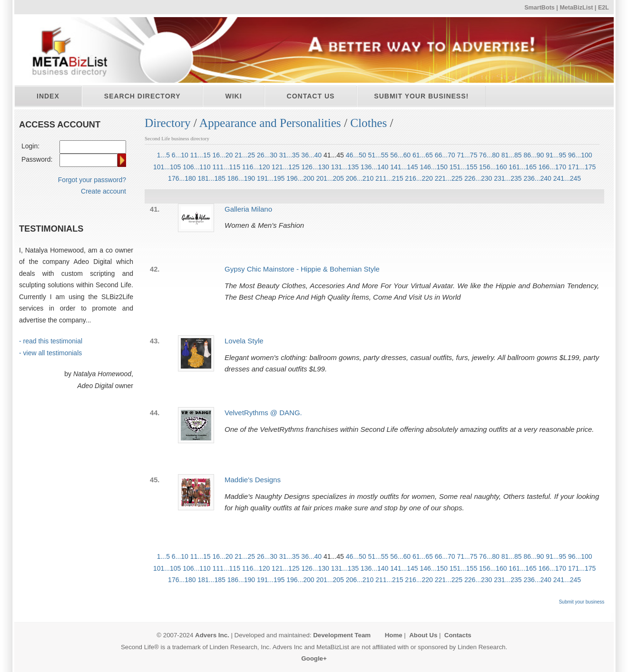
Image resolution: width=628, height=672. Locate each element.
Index (48, 96)
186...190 (241, 178)
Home (394, 635)
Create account (103, 191)
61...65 (423, 155)
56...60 (400, 155)
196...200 (300, 178)
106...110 (196, 167)
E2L (603, 8)
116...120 (256, 167)
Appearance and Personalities (270, 123)
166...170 (552, 167)
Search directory (142, 96)
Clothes (368, 123)
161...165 (522, 167)
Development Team (342, 635)
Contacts (458, 635)
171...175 (582, 167)
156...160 (493, 167)
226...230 (478, 178)
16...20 (222, 155)
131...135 (345, 167)
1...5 (163, 155)
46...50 (356, 155)
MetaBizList (576, 8)
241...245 (567, 178)
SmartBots (540, 8)
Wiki (233, 96)
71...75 (467, 155)
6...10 (180, 155)
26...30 (267, 155)
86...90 (534, 155)
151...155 (463, 167)
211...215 (389, 178)
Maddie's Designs (253, 480)
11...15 (201, 155)
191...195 (271, 178)
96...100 (580, 155)
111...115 (226, 167)
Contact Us (311, 96)
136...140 (374, 167)
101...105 (167, 167)
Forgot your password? (92, 180)
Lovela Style (244, 341)
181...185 (211, 178)
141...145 (404, 167)
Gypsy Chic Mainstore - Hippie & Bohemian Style (302, 269)
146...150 (434, 167)
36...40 (311, 155)
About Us (423, 635)
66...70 (445, 155)
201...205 (330, 178)
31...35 (289, 155)
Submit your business (582, 602)
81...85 (512, 155)
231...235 (508, 178)
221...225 (449, 178)
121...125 (285, 167)
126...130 (315, 167)
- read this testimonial (51, 341)
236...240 (537, 178)
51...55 (378, 155)
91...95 (556, 155)
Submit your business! (421, 96)
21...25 (245, 155)
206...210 (360, 178)
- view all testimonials (50, 353)
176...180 (182, 178)
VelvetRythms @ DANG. (263, 413)
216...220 (419, 178)
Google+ (314, 658)
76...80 (489, 155)
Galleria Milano (248, 209)
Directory (168, 123)
